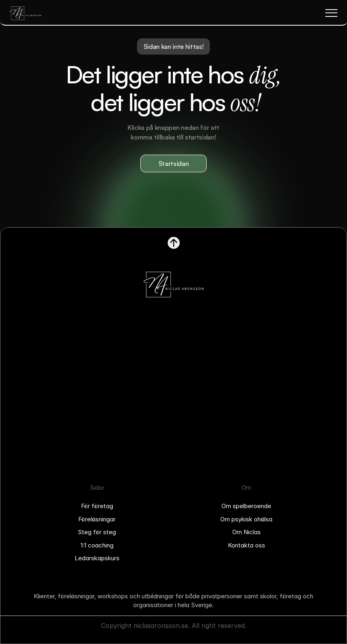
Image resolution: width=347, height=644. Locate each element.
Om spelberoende (246, 506)
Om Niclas (247, 532)
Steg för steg (97, 532)
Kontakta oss (247, 545)
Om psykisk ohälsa (246, 519)
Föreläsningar (97, 519)
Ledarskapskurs (97, 558)
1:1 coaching (97, 545)
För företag (97, 506)
